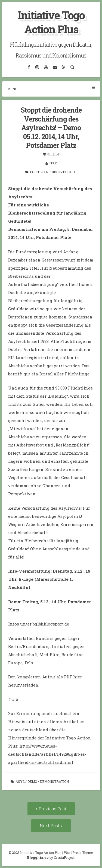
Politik (36, 172)
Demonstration (54, 781)
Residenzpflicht (61, 172)
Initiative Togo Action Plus (51, 22)
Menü (51, 89)
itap (53, 163)
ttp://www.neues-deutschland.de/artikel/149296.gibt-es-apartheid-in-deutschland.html (47, 754)
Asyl (20, 781)
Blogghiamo (38, 857)
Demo (32, 781)
